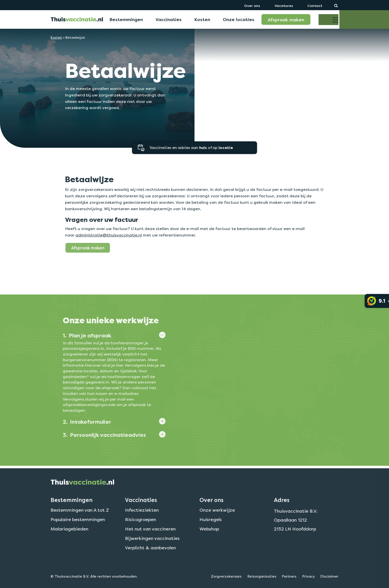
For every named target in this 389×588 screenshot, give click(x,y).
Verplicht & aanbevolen (150, 560)
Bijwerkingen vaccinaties (152, 550)
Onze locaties (239, 19)
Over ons (252, 6)
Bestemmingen (126, 19)
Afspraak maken (286, 20)
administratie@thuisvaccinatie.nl (109, 246)
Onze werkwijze (217, 522)
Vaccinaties (169, 19)
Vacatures (284, 6)
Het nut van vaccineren (150, 541)
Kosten (202, 19)
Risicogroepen (141, 532)
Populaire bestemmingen (78, 532)
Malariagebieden (69, 541)
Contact (315, 6)
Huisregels (211, 532)
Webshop (209, 541)
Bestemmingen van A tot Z (80, 522)
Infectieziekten (142, 522)
